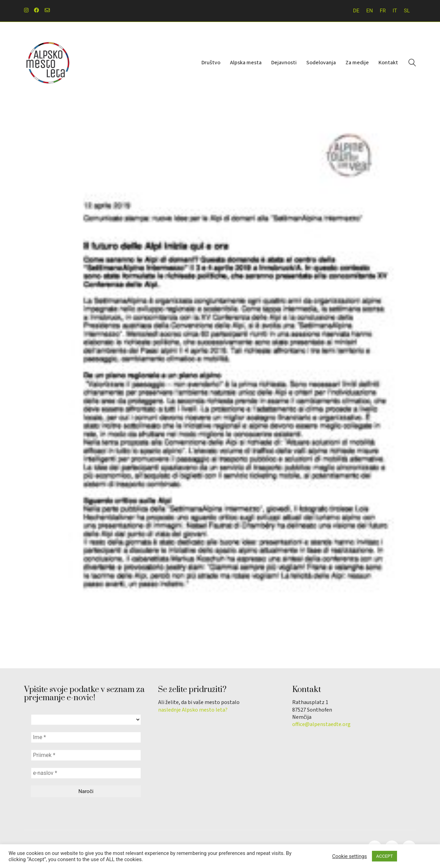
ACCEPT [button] (384, 856)
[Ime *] (86, 737)
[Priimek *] (86, 755)
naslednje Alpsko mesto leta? (193, 710)
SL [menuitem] (407, 11)
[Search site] (412, 64)
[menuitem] (356, 11)
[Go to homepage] (48, 63)
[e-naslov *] (86, 773)
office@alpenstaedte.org (321, 724)
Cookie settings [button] (349, 856)
